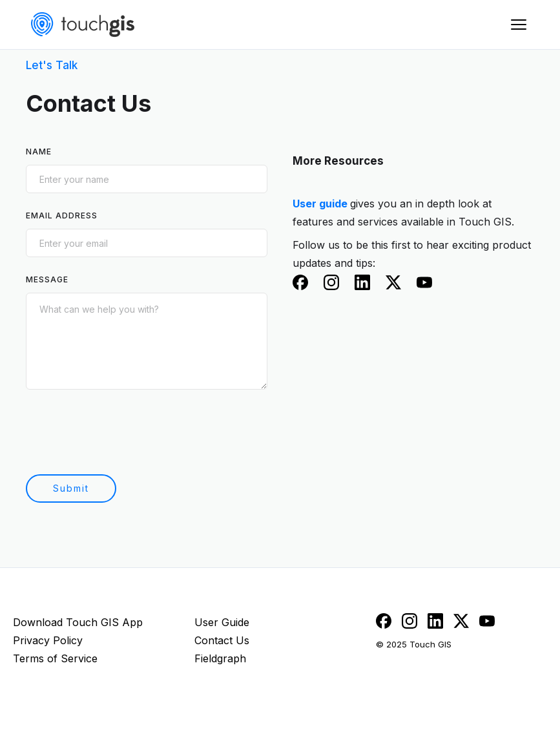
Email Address (62, 215)
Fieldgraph (220, 658)
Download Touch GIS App (78, 622)
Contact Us (222, 640)
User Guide (222, 622)
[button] (519, 25)
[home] (83, 25)
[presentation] (124, 431)
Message (47, 279)
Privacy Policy (48, 640)
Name (39, 152)
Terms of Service (55, 658)
